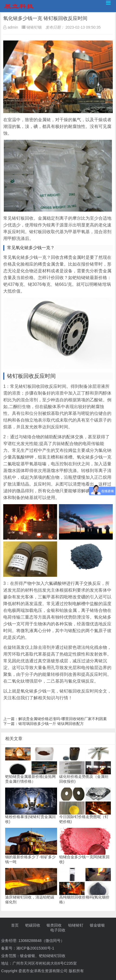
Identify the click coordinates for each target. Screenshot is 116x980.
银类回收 (54, 925)
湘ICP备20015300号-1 (35, 948)
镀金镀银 (97, 925)
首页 (15, 925)
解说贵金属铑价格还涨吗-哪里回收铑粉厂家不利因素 (63, 719)
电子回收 (58, 930)
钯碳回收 (33, 925)
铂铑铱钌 (76, 925)
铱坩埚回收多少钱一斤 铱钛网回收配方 (51, 724)
